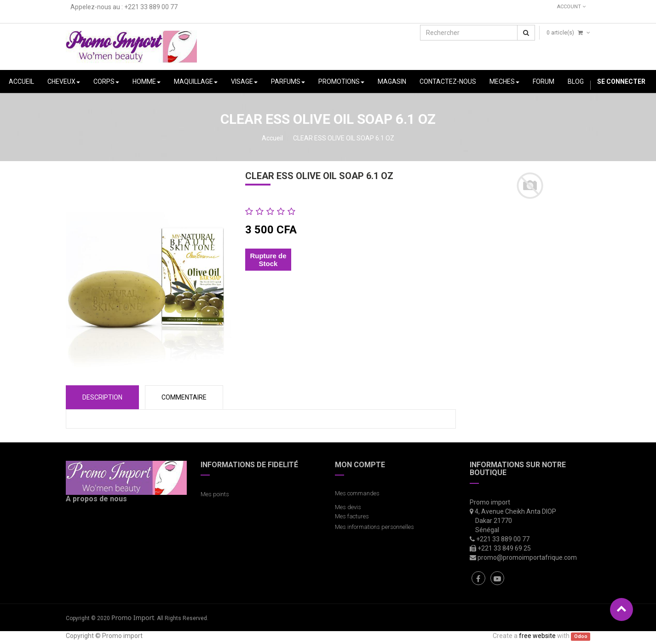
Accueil (272, 138)
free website (537, 636)
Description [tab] (102, 397)
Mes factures (352, 516)
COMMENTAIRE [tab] (184, 397)
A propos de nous (96, 499)
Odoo (581, 636)
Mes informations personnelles (376, 527)
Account (571, 7)
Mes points (215, 494)
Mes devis (348, 507)
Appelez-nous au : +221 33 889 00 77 (124, 7)
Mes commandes (357, 493)
